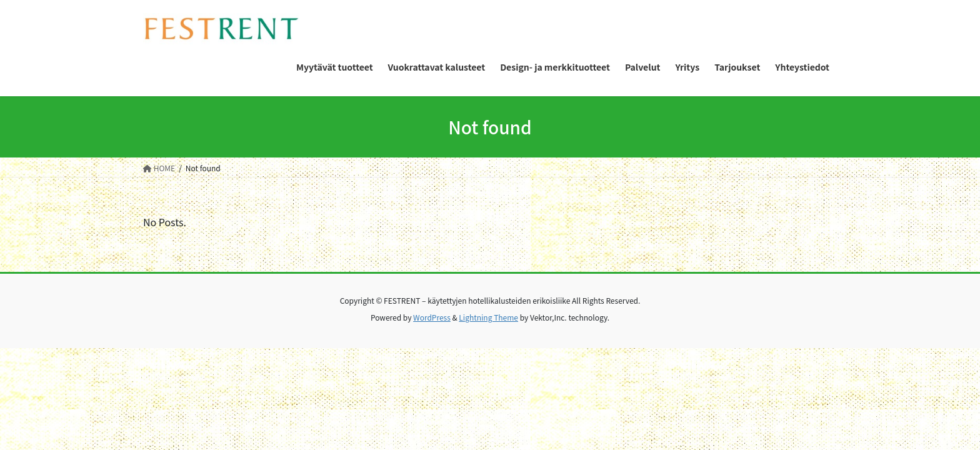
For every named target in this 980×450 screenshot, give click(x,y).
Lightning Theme (488, 317)
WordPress (432, 317)
